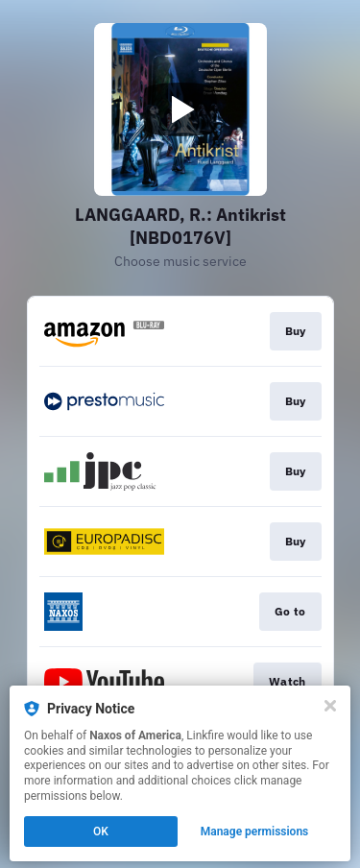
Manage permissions (255, 832)
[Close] (330, 706)
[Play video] (180, 109)
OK (101, 832)
